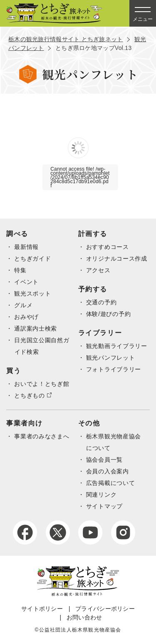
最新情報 (26, 247)
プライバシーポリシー (105, 609)
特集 (20, 270)
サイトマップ (104, 506)
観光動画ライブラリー (117, 346)
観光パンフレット (111, 358)
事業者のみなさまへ (42, 436)
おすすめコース (108, 247)
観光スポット (32, 293)
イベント (26, 282)
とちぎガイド (32, 259)
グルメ (23, 305)
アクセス (98, 270)
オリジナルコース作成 (117, 259)
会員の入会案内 (108, 471)
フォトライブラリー (114, 369)
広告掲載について (111, 483)
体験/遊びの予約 (109, 314)
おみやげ (26, 317)
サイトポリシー (42, 609)
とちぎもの (30, 395)
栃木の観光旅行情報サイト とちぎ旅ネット (66, 39)
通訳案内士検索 (36, 328)
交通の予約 (102, 302)
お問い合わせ (84, 617)
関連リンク (102, 495)
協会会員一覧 (104, 460)
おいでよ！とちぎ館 (42, 384)
